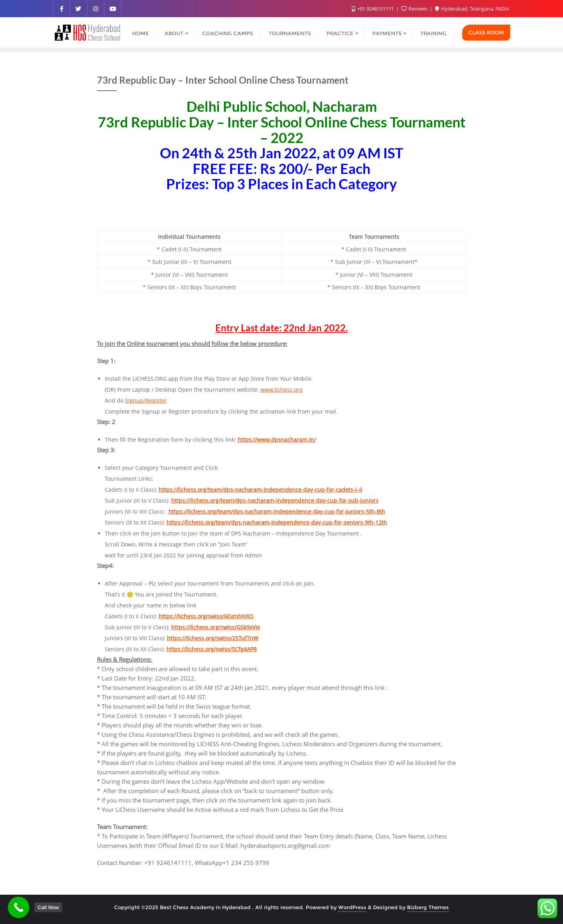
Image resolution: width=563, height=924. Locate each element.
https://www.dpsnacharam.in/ (277, 440)
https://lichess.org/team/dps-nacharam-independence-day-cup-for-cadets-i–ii (261, 490)
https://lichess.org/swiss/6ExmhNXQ (206, 616)
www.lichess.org (281, 389)
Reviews (415, 9)
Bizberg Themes (428, 907)
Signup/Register (146, 400)
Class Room (486, 32)
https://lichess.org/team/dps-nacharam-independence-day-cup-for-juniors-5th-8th (277, 511)
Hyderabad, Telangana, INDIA (472, 9)
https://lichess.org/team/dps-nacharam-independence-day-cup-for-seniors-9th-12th (277, 522)
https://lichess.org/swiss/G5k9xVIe (216, 627)
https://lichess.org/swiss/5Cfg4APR (212, 649)
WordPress (352, 907)
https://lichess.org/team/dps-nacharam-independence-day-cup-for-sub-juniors (275, 500)
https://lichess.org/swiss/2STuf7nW (213, 638)
